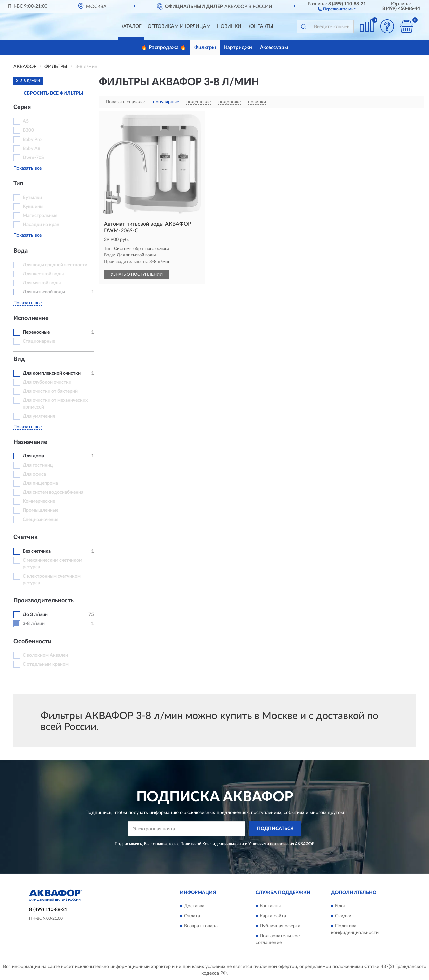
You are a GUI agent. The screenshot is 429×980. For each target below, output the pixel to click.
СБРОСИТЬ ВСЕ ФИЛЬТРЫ (54, 93)
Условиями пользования (271, 844)
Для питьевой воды (44, 292)
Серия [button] (22, 107)
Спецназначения (41, 520)
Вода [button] (21, 251)
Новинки (229, 26)
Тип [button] (18, 184)
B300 (28, 130)
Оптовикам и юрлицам (179, 26)
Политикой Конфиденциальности (212, 844)
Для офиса (34, 474)
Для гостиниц (38, 465)
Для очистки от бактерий (50, 391)
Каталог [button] (131, 26)
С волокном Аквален (45, 655)
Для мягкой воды (42, 283)
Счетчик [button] (25, 537)
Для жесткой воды (43, 274)
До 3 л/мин (35, 615)
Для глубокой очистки (47, 382)
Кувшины (33, 207)
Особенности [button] (33, 642)
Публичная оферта (280, 926)
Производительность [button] (44, 601)
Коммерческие (39, 501)
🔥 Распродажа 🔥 (164, 47)
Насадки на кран (41, 225)
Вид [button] (19, 359)
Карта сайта (273, 916)
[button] (337, 9)
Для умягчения (39, 416)
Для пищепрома (40, 483)
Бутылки (32, 198)
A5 (26, 121)
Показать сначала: (125, 102)
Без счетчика (37, 551)
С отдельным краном (46, 664)
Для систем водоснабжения (53, 492)
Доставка (194, 906)
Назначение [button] (30, 442)
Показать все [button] (27, 168)
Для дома (33, 456)
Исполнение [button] (31, 318)
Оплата (192, 916)
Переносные (36, 332)
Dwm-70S (33, 158)
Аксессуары (274, 47)
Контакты (260, 26)
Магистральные (40, 216)
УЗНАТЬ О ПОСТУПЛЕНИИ (137, 274)
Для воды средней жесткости (55, 265)
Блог (340, 906)
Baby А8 (32, 149)
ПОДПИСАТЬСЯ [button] (275, 829)
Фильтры (205, 47)
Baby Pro (32, 140)
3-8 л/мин (34, 624)
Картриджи (238, 47)
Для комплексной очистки (52, 373)
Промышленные (41, 510)
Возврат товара (201, 926)
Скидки (343, 916)
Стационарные (39, 341)
